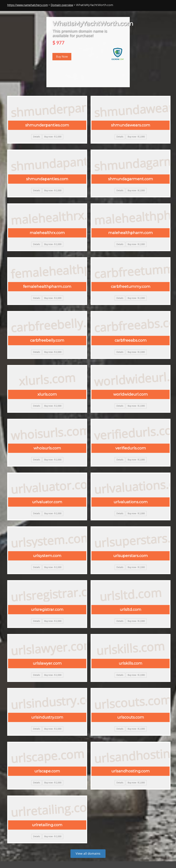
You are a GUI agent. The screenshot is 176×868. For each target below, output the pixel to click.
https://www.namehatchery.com (27, 5)
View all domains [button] (88, 853)
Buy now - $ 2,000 (53, 137)
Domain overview (62, 5)
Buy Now (62, 57)
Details (37, 137)
